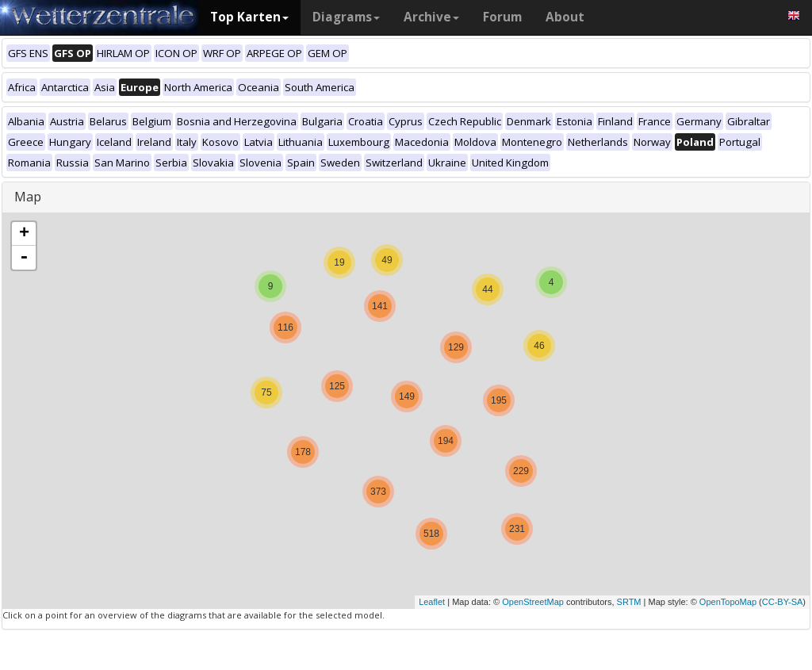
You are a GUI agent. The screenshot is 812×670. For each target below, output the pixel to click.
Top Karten (249, 17)
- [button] (24, 258)
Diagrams (346, 17)
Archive (431, 17)
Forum (502, 17)
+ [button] (24, 234)
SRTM (629, 602)
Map (28, 197)
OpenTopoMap (728, 602)
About (565, 17)
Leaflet (432, 602)
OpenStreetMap (533, 602)
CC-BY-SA (783, 602)
